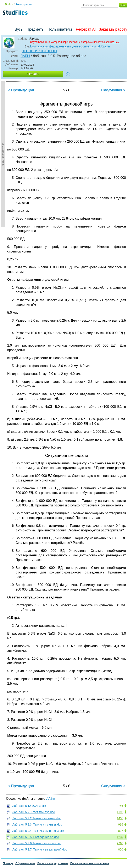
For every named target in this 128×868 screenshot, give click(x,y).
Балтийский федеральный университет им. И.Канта (70, 46)
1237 (120, 837)
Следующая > (113, 90)
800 (121, 849)
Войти (9, 4)
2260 (120, 843)
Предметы (35, 29)
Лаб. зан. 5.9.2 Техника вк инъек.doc (37, 818)
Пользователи (60, 29)
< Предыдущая (21, 90)
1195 (120, 812)
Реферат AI (86, 29)
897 (121, 831)
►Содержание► (3, 154)
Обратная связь (25, 863)
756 (121, 806)
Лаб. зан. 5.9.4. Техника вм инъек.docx (38, 831)
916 (121, 824)
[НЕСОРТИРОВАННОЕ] (39, 51)
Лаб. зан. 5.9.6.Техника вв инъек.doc (37, 843)
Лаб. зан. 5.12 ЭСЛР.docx (29, 806)
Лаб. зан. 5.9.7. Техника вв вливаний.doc (40, 849)
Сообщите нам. (111, 42)
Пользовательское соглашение (90, 863)
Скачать (33, 74)
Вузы (19, 29)
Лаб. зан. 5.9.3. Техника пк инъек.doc (37, 824)
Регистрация (24, 4)
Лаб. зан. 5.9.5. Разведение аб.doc (36, 837)
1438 (120, 818)
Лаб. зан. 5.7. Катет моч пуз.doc (34, 812)
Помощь (8, 863)
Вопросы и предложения (53, 863)
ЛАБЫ (25, 56)
